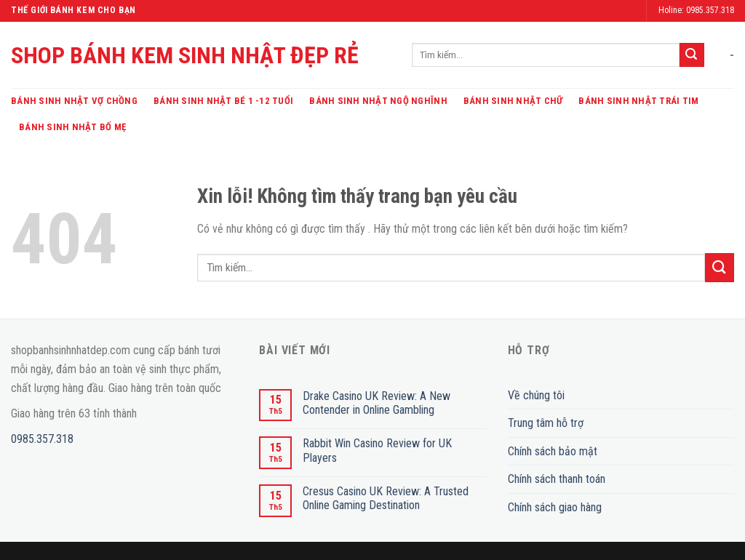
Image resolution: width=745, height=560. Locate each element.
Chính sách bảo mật (553, 451)
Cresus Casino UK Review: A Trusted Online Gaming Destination (386, 498)
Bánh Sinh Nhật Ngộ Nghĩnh (378, 101)
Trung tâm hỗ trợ (546, 423)
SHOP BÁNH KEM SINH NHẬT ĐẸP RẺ (185, 55)
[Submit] (692, 55)
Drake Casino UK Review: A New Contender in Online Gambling (377, 403)
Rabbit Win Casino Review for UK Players (377, 450)
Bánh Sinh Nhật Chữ (513, 101)
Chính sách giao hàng (555, 507)
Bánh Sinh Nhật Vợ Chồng (74, 101)
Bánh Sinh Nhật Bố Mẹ (72, 127)
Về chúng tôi (536, 395)
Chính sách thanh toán (557, 479)
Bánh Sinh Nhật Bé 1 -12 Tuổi (223, 101)
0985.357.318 (42, 439)
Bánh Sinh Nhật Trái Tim (638, 101)
